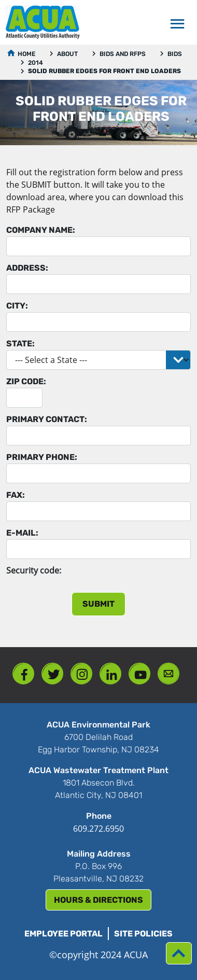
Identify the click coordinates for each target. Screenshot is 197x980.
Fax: (16, 495)
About (67, 54)
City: (17, 306)
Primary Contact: (47, 419)
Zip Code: (26, 381)
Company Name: (41, 230)
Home (26, 54)
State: (20, 344)
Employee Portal (64, 934)
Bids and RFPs (123, 54)
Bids (175, 54)
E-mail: (22, 533)
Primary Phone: (42, 457)
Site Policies (143, 934)
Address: (27, 268)
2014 (36, 63)
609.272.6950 (98, 829)
